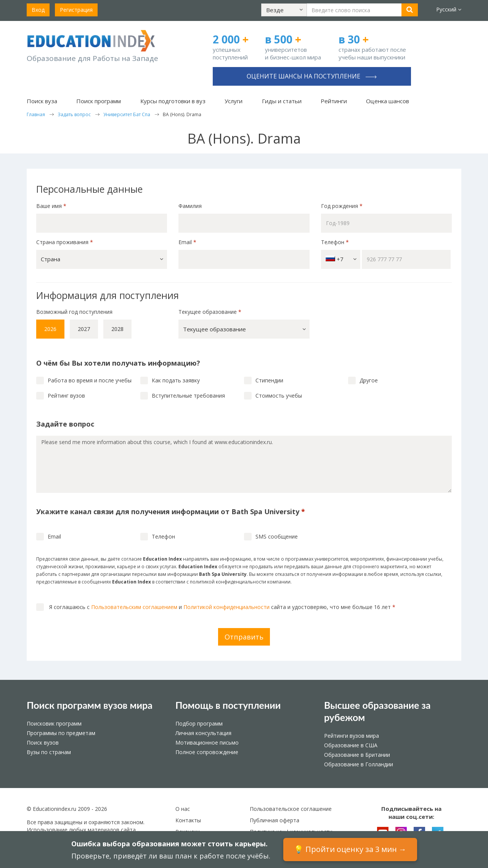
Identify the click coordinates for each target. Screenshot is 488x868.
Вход (38, 10)
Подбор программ (199, 723)
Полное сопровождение (207, 752)
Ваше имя (51, 206)
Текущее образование (210, 312)
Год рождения (343, 206)
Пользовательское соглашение (291, 809)
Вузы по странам (49, 752)
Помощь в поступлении (228, 705)
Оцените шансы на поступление (312, 76)
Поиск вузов (43, 743)
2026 (50, 329)
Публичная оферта (274, 820)
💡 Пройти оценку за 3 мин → (350, 849)
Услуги (234, 101)
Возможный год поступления (74, 312)
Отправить (244, 637)
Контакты (188, 820)
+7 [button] (341, 259)
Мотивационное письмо (207, 743)
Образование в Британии (357, 755)
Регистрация (76, 10)
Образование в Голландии (359, 764)
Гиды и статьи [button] (282, 101)
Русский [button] (449, 9)
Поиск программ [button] (99, 101)
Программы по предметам (61, 733)
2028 (117, 329)
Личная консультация (203, 733)
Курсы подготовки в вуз (173, 101)
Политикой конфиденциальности (226, 607)
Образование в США (351, 745)
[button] (284, 10)
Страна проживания (65, 242)
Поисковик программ (54, 723)
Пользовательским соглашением (134, 607)
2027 (84, 329)
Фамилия (190, 206)
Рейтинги (334, 101)
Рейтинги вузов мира (352, 736)
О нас (183, 809)
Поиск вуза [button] (42, 101)
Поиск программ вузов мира (90, 705)
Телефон (335, 242)
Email (187, 242)
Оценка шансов (388, 101)
